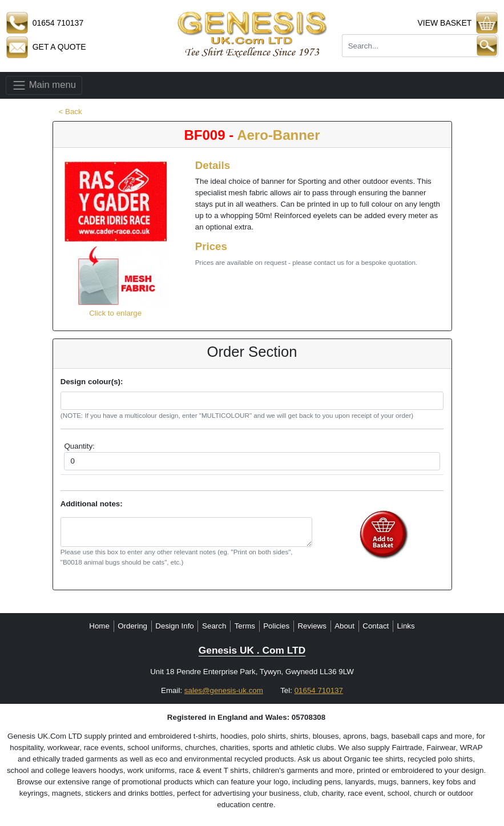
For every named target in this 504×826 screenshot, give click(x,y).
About (344, 626)
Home (99, 626)
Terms (245, 626)
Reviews (312, 626)
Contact (376, 626)
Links (406, 626)
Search (214, 626)
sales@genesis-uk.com (224, 690)
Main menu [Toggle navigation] (44, 85)
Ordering (132, 626)
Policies (276, 626)
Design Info (174, 626)
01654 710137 (319, 690)
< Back (70, 112)
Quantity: (79, 446)
